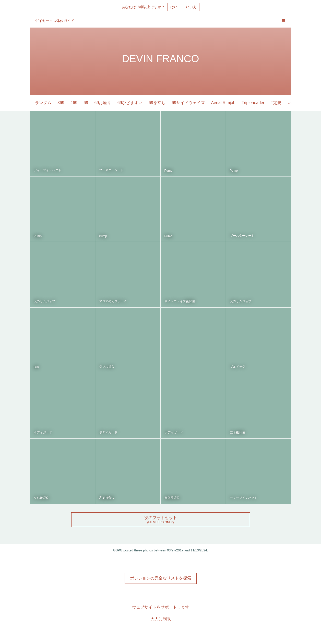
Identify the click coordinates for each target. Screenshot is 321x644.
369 (61, 103)
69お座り (103, 103)
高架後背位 (107, 498)
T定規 (276, 103)
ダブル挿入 (107, 367)
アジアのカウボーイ (113, 301)
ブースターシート (111, 170)
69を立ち (157, 103)
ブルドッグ (237, 367)
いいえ (191, 7)
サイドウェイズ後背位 (180, 301)
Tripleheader (253, 103)
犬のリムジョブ (44, 301)
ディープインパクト (47, 170)
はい (174, 7)
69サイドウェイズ (188, 103)
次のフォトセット (161, 518)
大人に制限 (161, 619)
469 (74, 103)
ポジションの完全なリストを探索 (161, 578)
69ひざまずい (130, 103)
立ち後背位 (237, 432)
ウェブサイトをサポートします (161, 607)
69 (86, 103)
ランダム (43, 103)
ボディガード (43, 432)
